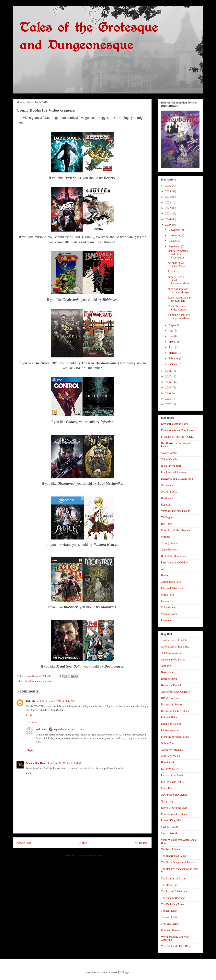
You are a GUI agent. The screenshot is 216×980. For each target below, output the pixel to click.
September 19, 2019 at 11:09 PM (64, 763)
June (171, 336)
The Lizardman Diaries (174, 879)
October (173, 241)
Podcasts (166, 601)
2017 (168, 377)
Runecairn (167, 505)
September (175, 246)
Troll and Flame (170, 924)
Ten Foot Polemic (171, 849)
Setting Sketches (170, 543)
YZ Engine (167, 517)
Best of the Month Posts (174, 556)
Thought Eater (169, 911)
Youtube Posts (169, 614)
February (174, 359)
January (173, 364)
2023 (168, 203)
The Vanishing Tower (173, 904)
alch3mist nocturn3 (172, 653)
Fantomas (173, 272)
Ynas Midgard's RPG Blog (176, 946)
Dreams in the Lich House (175, 711)
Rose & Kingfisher (171, 820)
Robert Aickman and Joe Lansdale (179, 299)
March (172, 353)
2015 (168, 388)
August (173, 325)
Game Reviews (169, 550)
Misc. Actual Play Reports (175, 530)
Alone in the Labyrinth (174, 660)
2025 (168, 191)
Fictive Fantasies (170, 730)
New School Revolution (174, 795)
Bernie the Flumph (171, 685)
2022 (168, 208)
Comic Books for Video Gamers (177, 308)
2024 (168, 197)
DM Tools (167, 524)
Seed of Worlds (169, 833)
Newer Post (24, 843)
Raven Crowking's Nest (174, 808)
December (174, 230)
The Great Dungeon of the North (179, 862)
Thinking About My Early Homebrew (179, 317)
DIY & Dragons (170, 698)
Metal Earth (167, 788)
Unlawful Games (170, 930)
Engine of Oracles (171, 724)
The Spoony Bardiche (173, 898)
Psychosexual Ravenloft (174, 472)
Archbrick (167, 666)
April (172, 347)
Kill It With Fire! (170, 769)
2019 (168, 225)
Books (165, 575)
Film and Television (172, 588)
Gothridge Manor (171, 756)
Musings (166, 537)
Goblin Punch (169, 743)
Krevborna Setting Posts (174, 424)
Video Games (168, 608)
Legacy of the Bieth (172, 775)
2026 (168, 186)
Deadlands (167, 498)
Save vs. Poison (170, 827)
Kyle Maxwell (34, 701)
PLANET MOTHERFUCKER (178, 437)
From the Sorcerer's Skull (175, 737)
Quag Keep (167, 801)
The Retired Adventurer (174, 892)
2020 (168, 219)
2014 (168, 393)
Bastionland (168, 672)
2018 (168, 371)
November (175, 235)
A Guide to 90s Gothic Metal (177, 265)
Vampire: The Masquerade (176, 511)
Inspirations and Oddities (175, 563)
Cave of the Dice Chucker (175, 692)
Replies (34, 722)
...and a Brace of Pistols (174, 640)
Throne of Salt (169, 917)
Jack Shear (42, 729)
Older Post (142, 843)
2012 (168, 404)
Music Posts (168, 595)
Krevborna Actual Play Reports (178, 430)
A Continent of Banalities (175, 647)
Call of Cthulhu (170, 459)
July (171, 331)
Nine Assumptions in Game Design (178, 291)
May (171, 342)
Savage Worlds (169, 453)
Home (83, 843)
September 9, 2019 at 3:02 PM (69, 729)
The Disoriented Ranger (174, 856)
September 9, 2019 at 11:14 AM (58, 701)
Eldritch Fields (169, 718)
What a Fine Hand (36, 763)
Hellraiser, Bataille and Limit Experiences (178, 254)
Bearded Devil (169, 679)
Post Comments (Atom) (89, 855)
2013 (168, 399)
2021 (168, 214)
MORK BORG (169, 492)
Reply (29, 715)
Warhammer (168, 485)
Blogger (125, 972)
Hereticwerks (168, 762)
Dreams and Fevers (172, 705)
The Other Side (169, 885)
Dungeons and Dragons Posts (177, 479)
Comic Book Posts (171, 582)
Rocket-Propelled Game (174, 814)
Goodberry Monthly (172, 750)
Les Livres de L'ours (172, 782)
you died (47, 681)
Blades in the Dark (171, 466)
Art (163, 569)
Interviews (167, 621)
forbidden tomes (33, 681)
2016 (168, 382)
